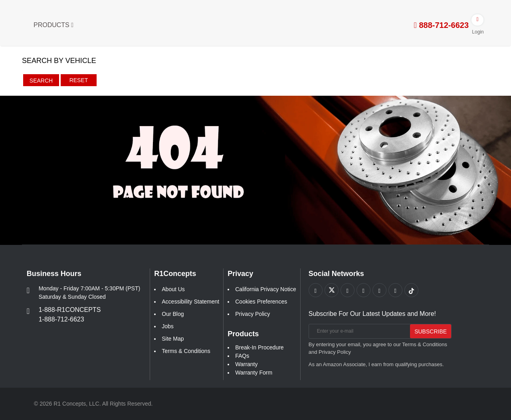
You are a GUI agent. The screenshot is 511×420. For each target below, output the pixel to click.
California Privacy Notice (266, 289)
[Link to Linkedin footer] (395, 290)
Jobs (168, 326)
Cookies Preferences (261, 302)
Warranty (246, 364)
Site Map (173, 339)
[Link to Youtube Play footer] (348, 290)
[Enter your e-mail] (359, 331)
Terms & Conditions (186, 351)
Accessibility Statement (190, 302)
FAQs (242, 356)
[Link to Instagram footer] (379, 290)
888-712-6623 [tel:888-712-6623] (441, 25)
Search (41, 81)
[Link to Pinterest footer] (363, 290)
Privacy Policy (253, 314)
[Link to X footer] (332, 290)
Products (53, 25)
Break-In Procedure (259, 347)
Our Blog (173, 314)
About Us (173, 289)
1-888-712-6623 (61, 319)
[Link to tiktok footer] (411, 290)
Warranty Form (254, 373)
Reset (79, 80)
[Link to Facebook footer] (316, 290)
